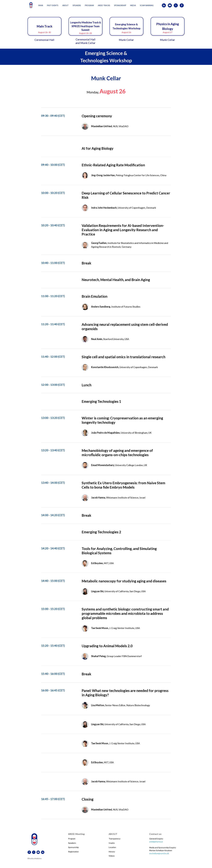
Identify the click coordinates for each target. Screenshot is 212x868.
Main (41, 5)
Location (112, 847)
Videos (112, 856)
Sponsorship (73, 847)
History (112, 852)
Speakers (72, 843)
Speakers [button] (77, 5)
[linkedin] (164, 5)
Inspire (112, 843)
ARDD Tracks (104, 5)
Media (133, 5)
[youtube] (170, 5)
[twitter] (176, 5)
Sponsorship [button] (120, 5)
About (65, 5)
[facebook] (182, 5)
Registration (73, 852)
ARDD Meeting (76, 834)
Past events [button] (53, 5)
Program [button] (89, 5)
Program (72, 839)
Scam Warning (147, 5)
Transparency (115, 839)
